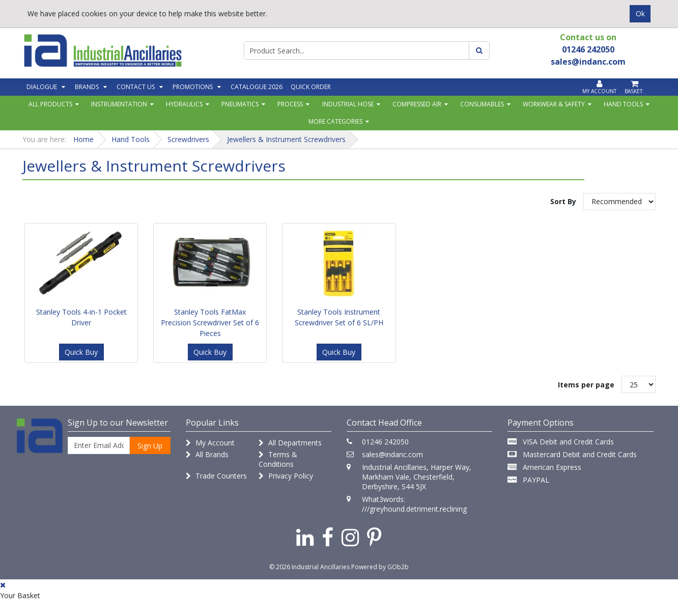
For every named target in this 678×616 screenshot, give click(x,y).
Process (290, 104)
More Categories (335, 121)
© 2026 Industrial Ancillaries (309, 567)
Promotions (193, 87)
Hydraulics (184, 104)
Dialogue (42, 87)
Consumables (482, 104)
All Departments (290, 443)
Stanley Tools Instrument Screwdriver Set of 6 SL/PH (339, 317)
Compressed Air (417, 104)
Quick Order (311, 87)
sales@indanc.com (392, 454)
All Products (50, 104)
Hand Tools (623, 104)
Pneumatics (240, 104)
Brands (87, 87)
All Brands (207, 454)
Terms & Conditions (278, 459)
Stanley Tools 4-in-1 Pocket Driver (81, 317)
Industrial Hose (348, 104)
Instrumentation (119, 104)
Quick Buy (81, 352)
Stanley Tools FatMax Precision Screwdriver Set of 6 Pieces (210, 323)
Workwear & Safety (554, 104)
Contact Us (136, 87)
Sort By (563, 201)
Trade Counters (216, 476)
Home (83, 139)
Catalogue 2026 (257, 87)
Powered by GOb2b (380, 567)
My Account (210, 443)
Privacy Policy (286, 476)
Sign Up (150, 446)
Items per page (586, 385)
